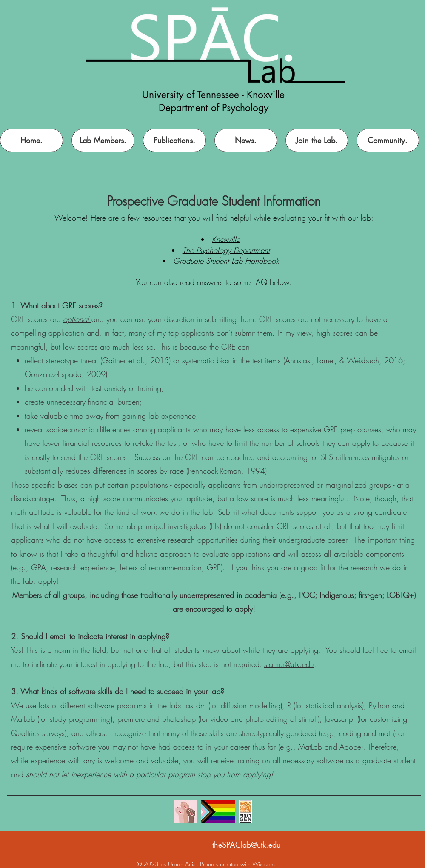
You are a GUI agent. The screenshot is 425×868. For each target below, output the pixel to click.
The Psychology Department (226, 250)
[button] (317, 140)
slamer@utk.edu (289, 664)
